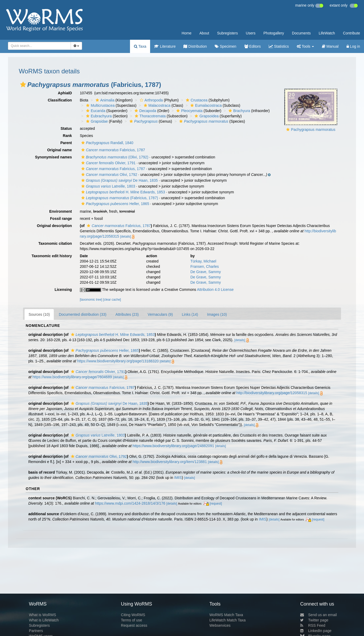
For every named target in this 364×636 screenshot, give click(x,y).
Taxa (140, 46)
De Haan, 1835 (119, 180)
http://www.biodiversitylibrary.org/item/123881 (170, 462)
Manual (330, 46)
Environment (61, 211)
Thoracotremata (150, 116)
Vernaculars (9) (160, 314)
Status (66, 128)
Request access (134, 625)
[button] (23, 84)
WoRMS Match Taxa (226, 615)
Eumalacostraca (205, 105)
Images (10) (217, 314)
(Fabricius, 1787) (119, 198)
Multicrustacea (100, 105)
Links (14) (190, 314)
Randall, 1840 (107, 143)
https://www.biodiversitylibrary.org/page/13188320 (118, 361)
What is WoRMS (42, 615)
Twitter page (314, 620)
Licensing (63, 290)
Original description (54, 226)
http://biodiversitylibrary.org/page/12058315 (272, 393)
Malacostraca (156, 105)
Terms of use (132, 620)
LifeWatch (327, 33)
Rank (67, 136)
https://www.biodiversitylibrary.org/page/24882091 (173, 446)
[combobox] (39, 46)
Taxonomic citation (55, 243)
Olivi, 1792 (109, 175)
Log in (353, 46)
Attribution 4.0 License (215, 290)
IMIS (178, 478)
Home (187, 33)
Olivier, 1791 (108, 163)
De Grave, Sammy (206, 272)
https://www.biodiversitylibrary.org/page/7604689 (72, 377)
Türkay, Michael (203, 261)
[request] (216, 504)
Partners (36, 631)
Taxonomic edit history (52, 256)
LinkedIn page (316, 631)
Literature (165, 46)
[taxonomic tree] (91, 300)
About (204, 33)
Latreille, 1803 (108, 186)
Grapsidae (96, 121)
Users (251, 33)
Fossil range (61, 219)
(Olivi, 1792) (114, 157)
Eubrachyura (98, 116)
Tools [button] (305, 46)
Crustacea (196, 100)
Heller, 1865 (115, 204)
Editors (253, 46)
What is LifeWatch (44, 620)
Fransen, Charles (205, 266)
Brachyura (239, 111)
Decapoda (145, 111)
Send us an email (318, 615)
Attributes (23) (127, 314)
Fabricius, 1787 (113, 150)
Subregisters (228, 33)
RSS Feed (313, 625)
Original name (59, 150)
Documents (301, 33)
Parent (66, 143)
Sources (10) (39, 314)
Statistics (279, 46)
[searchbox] (38, 46)
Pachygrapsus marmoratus (313, 130)
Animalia (104, 100)
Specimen (225, 46)
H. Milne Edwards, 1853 (123, 192)
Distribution (195, 46)
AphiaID (65, 93)
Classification (60, 100)
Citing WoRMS (133, 615)
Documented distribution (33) (83, 314)
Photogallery (274, 33)
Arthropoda (151, 100)
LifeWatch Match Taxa (228, 620)
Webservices (220, 625)
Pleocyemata (189, 111)
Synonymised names (53, 157)
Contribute (351, 33)
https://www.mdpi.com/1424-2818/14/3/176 (130, 503)
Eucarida (95, 111)
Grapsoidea (206, 116)
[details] (126, 237)
